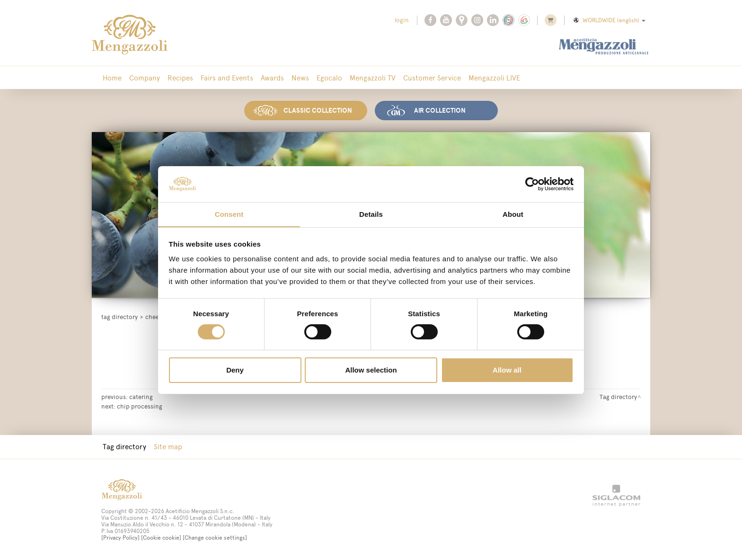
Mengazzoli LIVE (494, 78)
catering (141, 397)
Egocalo (329, 78)
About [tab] (513, 214)
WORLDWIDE (609, 20)
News (300, 78)
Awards (272, 78)
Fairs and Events (227, 78)
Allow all (507, 370)
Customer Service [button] (432, 78)
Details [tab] (371, 214)
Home (112, 78)
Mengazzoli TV (373, 78)
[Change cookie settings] (215, 538)
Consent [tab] (229, 214)
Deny (235, 370)
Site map (168, 447)
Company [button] (145, 78)
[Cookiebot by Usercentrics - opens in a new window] (532, 184)
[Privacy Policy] (120, 538)
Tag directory (119, 317)
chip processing (140, 406)
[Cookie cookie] (161, 538)
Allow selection (371, 370)
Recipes (180, 78)
